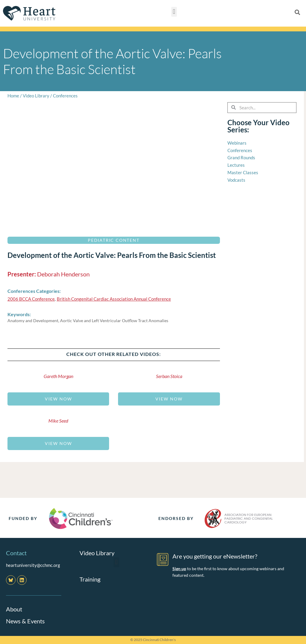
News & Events (25, 621)
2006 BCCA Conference (31, 299)
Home (13, 96)
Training (90, 579)
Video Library (36, 96)
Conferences (65, 96)
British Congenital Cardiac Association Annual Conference (114, 299)
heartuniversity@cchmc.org (33, 565)
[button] (174, 12)
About (14, 609)
